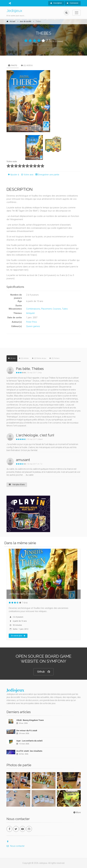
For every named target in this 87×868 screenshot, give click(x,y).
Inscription (56, 3)
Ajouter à (13, 175)
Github (43, 672)
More (77, 812)
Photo (13, 65)
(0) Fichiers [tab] (54, 358)
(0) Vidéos (27, 65)
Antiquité (30, 313)
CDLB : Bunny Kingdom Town (30, 720)
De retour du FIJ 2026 (27, 731)
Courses (57, 309)
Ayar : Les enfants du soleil (29, 741)
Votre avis (27, 175)
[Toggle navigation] (77, 13)
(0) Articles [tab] (24, 358)
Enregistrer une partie (47, 175)
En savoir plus (18, 636)
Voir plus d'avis (17, 485)
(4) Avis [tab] (12, 358)
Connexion (73, 3)
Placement (46, 309)
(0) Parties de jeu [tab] (39, 358)
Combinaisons (33, 309)
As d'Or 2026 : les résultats (29, 751)
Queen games (33, 326)
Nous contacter (16, 846)
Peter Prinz (32, 322)
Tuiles (65, 309)
